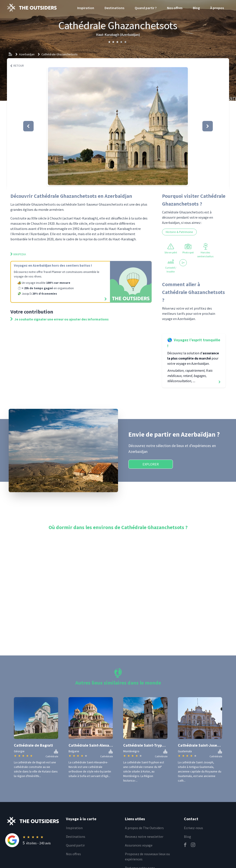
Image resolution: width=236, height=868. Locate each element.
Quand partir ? (146, 8)
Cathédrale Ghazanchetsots (60, 54)
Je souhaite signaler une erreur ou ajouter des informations (60, 319)
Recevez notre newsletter (144, 837)
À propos (217, 8)
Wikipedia (18, 254)
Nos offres (175, 8)
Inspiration (86, 8)
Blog (196, 8)
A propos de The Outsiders (144, 828)
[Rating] (33, 840)
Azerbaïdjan (27, 54)
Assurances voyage (139, 845)
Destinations (114, 8)
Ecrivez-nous (193, 828)
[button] (118, 126)
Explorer (151, 464)
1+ (183, 262)
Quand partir (75, 845)
